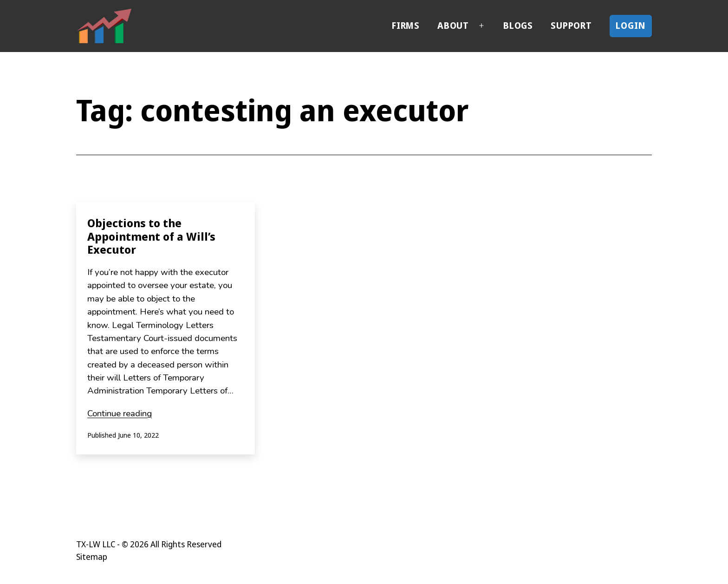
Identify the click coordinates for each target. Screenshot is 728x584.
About (453, 26)
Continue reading (120, 413)
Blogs (518, 26)
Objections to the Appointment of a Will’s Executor (151, 236)
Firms (406, 26)
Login (631, 26)
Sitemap (92, 557)
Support (571, 26)
